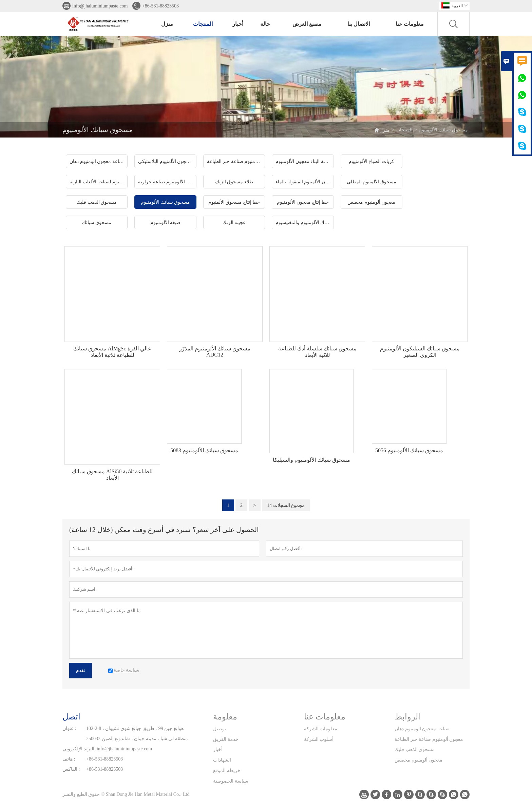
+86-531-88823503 (160, 6)
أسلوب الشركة (319, 739)
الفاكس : (71, 769)
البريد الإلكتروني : (80, 749)
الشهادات (222, 760)
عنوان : (69, 728)
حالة (265, 24)
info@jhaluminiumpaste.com (100, 6)
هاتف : (69, 759)
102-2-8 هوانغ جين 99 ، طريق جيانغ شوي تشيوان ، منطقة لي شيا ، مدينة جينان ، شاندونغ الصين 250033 (137, 734)
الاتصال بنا (359, 24)
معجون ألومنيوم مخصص (419, 760)
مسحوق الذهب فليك (415, 750)
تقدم (81, 670)
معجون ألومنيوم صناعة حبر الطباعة (429, 739)
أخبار (238, 24)
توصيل (220, 729)
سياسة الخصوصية (231, 781)
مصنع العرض (307, 24)
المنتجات (203, 24)
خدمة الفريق (226, 739)
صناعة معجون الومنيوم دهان (422, 729)
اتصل (71, 717)
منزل (167, 24)
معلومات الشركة (321, 729)
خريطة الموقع (227, 771)
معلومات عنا (410, 24)
